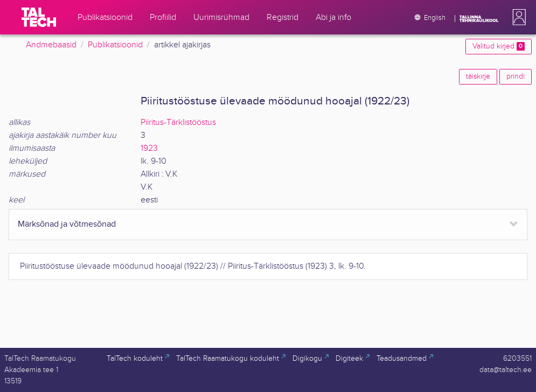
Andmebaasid (51, 45)
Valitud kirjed (499, 46)
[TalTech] (39, 17)
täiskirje (478, 76)
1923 (149, 148)
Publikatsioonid (115, 45)
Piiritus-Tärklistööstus (178, 122)
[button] (517, 17)
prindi (516, 76)
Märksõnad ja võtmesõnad (67, 224)
